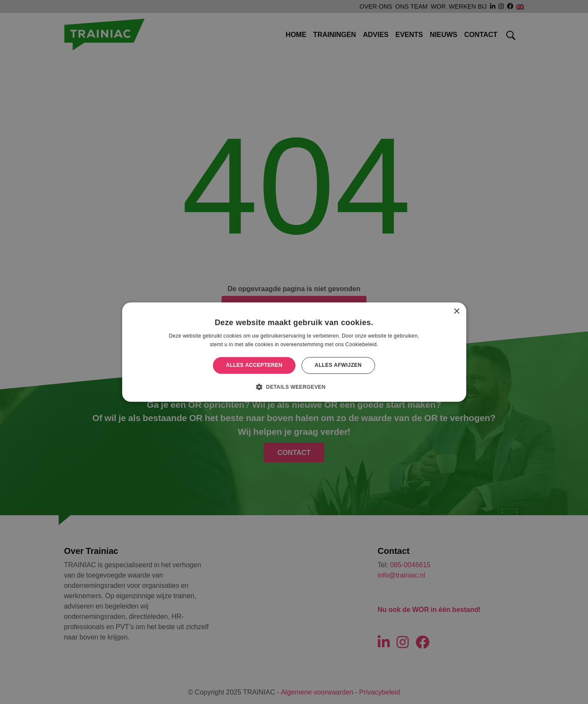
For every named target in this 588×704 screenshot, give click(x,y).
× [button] (457, 312)
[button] (294, 387)
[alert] (294, 352)
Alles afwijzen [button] (338, 365)
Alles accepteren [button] (254, 365)
